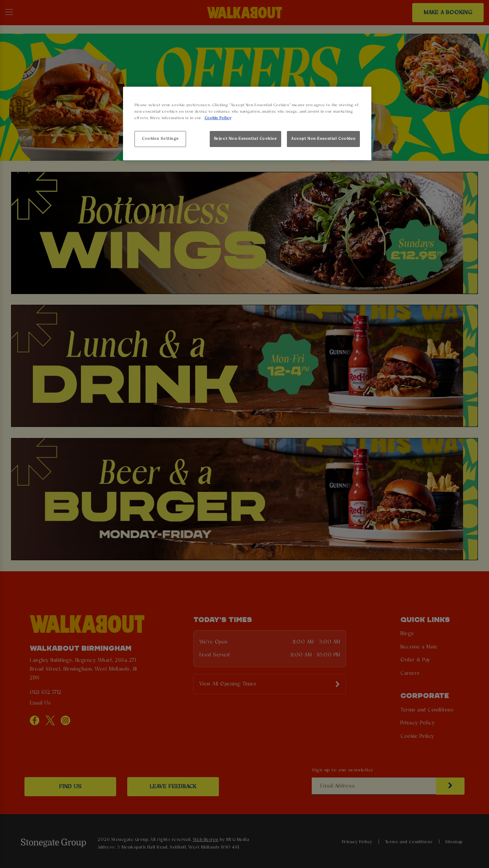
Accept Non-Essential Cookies (323, 139)
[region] (247, 124)
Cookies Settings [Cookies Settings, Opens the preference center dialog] (160, 139)
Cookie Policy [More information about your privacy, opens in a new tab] (218, 118)
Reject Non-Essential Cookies (245, 139)
